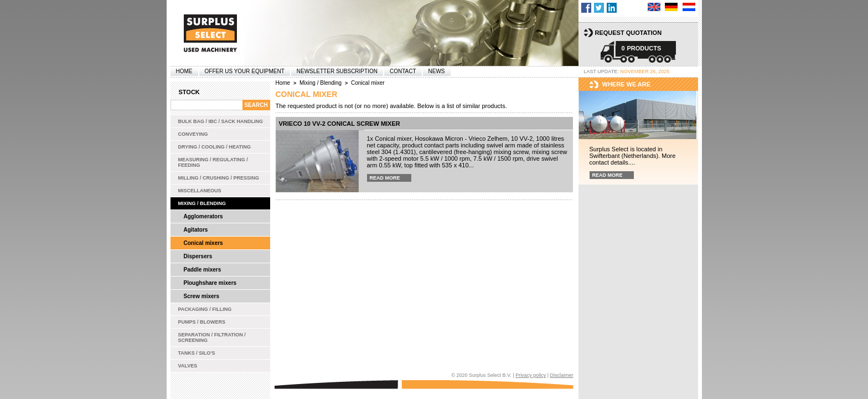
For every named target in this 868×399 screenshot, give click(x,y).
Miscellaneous (200, 191)
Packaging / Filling (205, 309)
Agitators (196, 230)
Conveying (193, 134)
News (437, 71)
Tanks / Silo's (197, 353)
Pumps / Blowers (202, 322)
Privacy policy (531, 375)
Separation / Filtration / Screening (212, 337)
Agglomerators (203, 216)
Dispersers (198, 256)
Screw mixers (202, 296)
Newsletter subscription (337, 71)
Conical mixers (203, 243)
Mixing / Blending (202, 203)
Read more (385, 178)
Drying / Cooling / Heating (215, 147)
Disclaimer (561, 375)
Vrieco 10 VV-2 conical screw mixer (340, 124)
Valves (188, 366)
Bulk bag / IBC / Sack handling (221, 121)
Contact (403, 71)
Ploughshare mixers (210, 283)
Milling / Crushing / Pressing (219, 178)
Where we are (627, 84)
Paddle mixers (203, 270)
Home (184, 71)
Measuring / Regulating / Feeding (213, 162)
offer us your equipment (245, 71)
